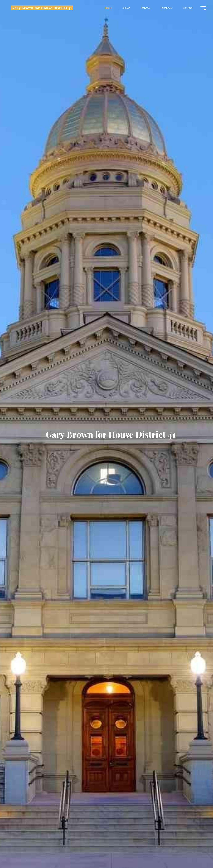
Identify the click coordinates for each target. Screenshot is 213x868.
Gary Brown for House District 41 (40, 8)
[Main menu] (203, 8)
